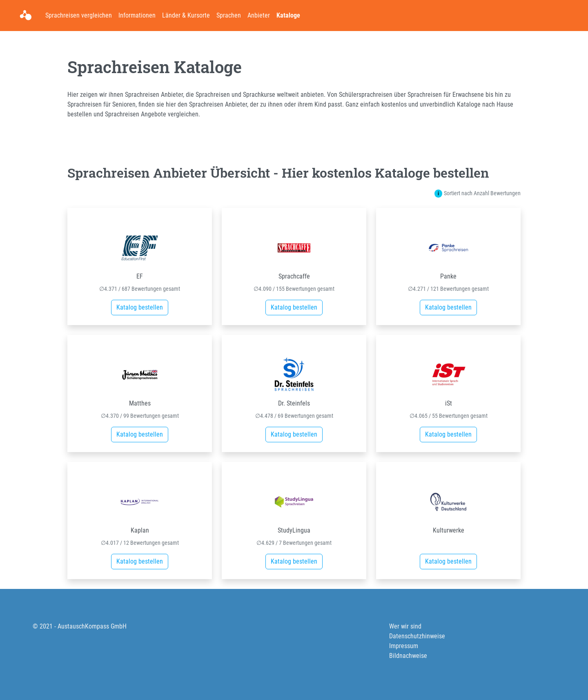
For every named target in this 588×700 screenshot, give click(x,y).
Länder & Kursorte (186, 15)
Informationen (137, 15)
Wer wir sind (405, 626)
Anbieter (259, 15)
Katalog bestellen (140, 307)
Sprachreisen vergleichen (79, 15)
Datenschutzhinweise (417, 636)
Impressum (404, 646)
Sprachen (229, 15)
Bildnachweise (408, 656)
